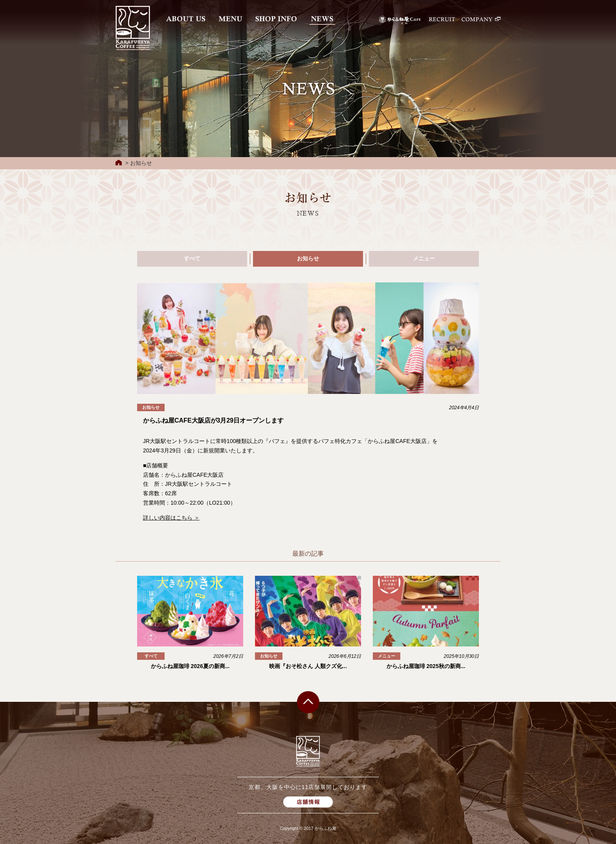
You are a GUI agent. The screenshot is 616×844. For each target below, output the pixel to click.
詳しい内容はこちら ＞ (171, 518)
